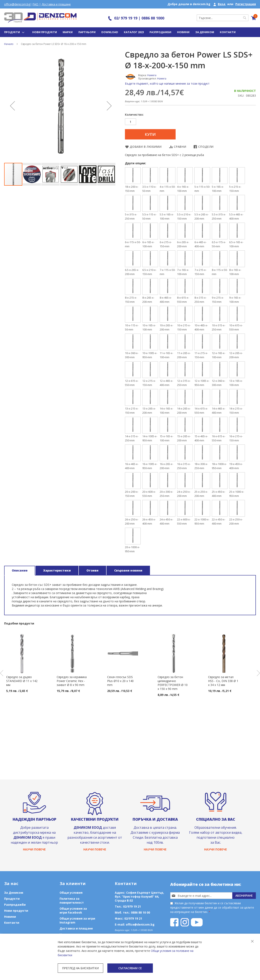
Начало (9, 44)
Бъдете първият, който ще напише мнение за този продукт (167, 83)
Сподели (206, 147)
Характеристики (57, 570)
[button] (12, 106)
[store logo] (40, 18)
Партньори (87, 32)
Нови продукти (45, 32)
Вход (222, 4)
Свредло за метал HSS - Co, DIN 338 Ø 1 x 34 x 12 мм (223, 681)
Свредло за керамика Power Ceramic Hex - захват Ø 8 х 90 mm (72, 681)
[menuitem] (14, 32)
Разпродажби (160, 32)
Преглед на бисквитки (80, 968)
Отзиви (92, 570)
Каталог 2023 (134, 32)
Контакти (228, 32)
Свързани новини (128, 570)
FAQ (36, 4)
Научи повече (34, 849)
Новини (183, 32)
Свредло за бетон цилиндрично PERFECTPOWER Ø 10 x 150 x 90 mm (173, 683)
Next (258, 673)
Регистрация (246, 4)
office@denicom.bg (17, 4)
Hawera (152, 75)
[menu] (14, 32)
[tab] (20, 571)
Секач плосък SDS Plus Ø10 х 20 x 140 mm (120, 681)
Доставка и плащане (56, 4)
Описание (20, 570)
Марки (68, 32)
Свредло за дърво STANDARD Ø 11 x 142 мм (22, 681)
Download (110, 32)
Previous (2, 673)
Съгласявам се (130, 968)
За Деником (205, 32)
